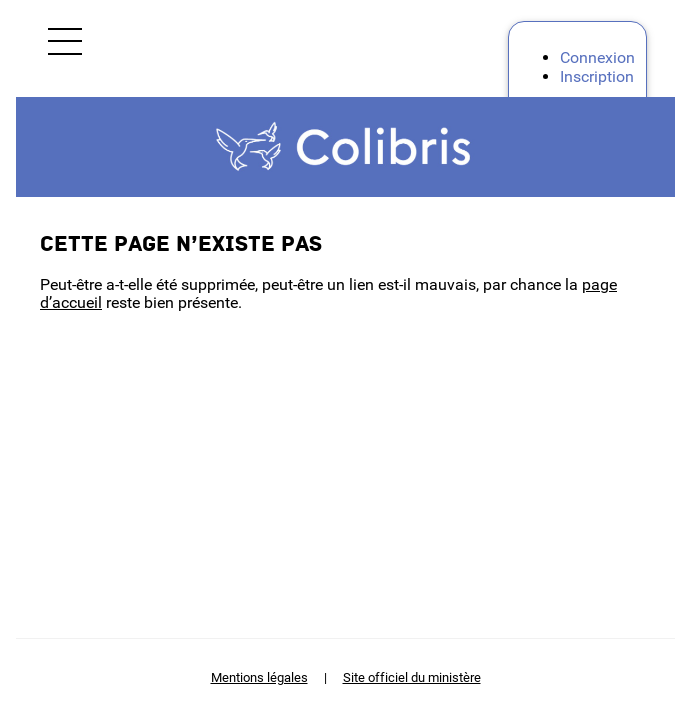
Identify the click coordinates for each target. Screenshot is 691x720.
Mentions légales (259, 677)
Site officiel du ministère (412, 677)
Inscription (597, 76)
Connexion (597, 57)
